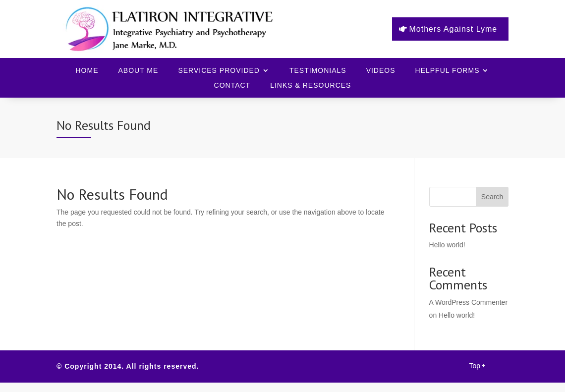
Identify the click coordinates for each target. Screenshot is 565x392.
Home (87, 71)
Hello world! (447, 245)
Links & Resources (311, 85)
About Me (139, 71)
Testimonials (318, 71)
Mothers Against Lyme (453, 29)
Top (477, 366)
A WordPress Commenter (468, 302)
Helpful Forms (448, 71)
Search (492, 197)
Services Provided (219, 71)
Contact (232, 85)
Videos (381, 71)
